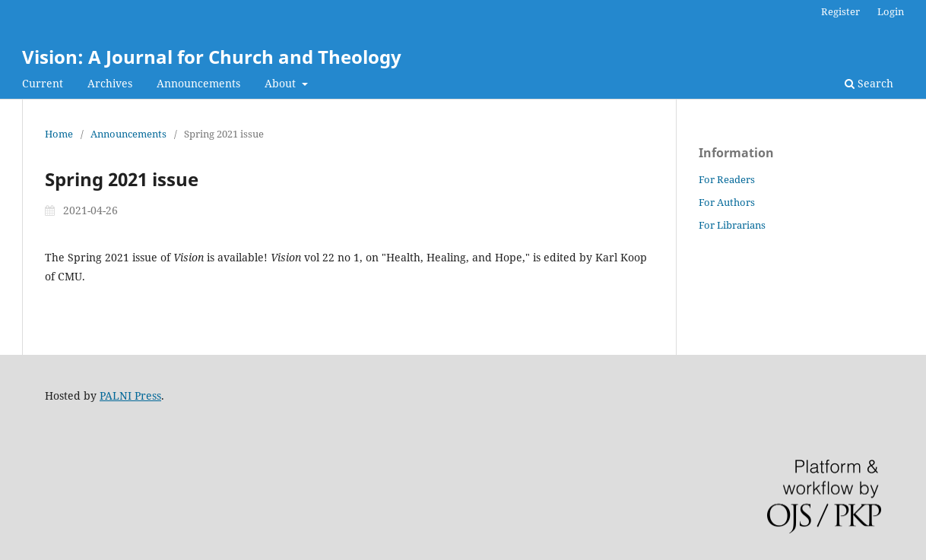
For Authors (727, 202)
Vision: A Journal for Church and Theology (212, 57)
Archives (110, 83)
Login (891, 11)
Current (43, 83)
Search (869, 83)
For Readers (727, 179)
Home (59, 134)
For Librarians (732, 225)
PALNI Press (130, 395)
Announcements (198, 83)
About (282, 83)
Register (840, 11)
